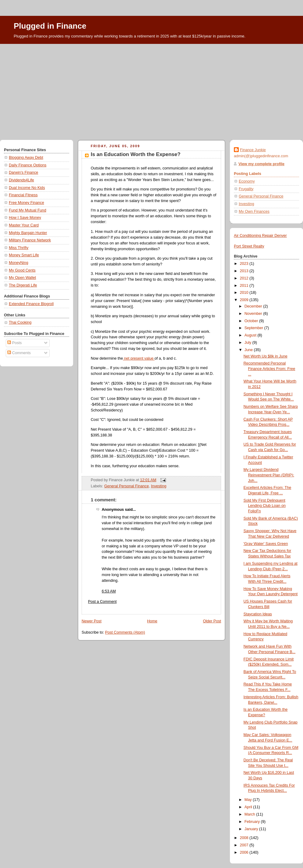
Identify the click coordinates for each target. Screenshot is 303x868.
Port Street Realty (249, 246)
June (249, 350)
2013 (245, 271)
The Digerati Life (23, 285)
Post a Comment (102, 602)
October (252, 321)
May (249, 800)
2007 (245, 845)
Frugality (246, 189)
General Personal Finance (127, 486)
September (254, 328)
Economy (247, 181)
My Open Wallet (22, 278)
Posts (14, 343)
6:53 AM (109, 591)
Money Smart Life (24, 255)
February (253, 822)
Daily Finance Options (28, 165)
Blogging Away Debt (26, 158)
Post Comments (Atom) (125, 632)
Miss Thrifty (19, 248)
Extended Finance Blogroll (31, 304)
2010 (245, 293)
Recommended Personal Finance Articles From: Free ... (270, 369)
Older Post (212, 621)
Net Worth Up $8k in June (266, 356)
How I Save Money (25, 218)
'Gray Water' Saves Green (266, 544)
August (251, 335)
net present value (139, 358)
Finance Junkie (253, 150)
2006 (245, 852)
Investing (159, 486)
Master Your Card (24, 225)
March (250, 814)
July (248, 343)
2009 (245, 300)
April (249, 807)
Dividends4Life (21, 180)
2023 (245, 264)
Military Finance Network (30, 240)
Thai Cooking (20, 322)
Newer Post (92, 621)
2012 (245, 278)
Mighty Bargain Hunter (28, 233)
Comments (19, 353)
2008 (245, 838)
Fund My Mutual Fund (28, 210)
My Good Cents (22, 270)
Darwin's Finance (23, 173)
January (252, 829)
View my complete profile (261, 164)
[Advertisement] (151, 90)
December (254, 306)
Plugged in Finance (50, 26)
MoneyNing (19, 263)
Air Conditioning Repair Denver (260, 236)
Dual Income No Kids (27, 188)
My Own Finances (254, 212)
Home (152, 621)
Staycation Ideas (258, 614)
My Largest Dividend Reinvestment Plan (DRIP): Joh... (269, 475)
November (254, 314)
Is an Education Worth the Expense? (136, 154)
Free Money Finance (26, 203)
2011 (245, 286)
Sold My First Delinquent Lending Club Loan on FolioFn (265, 506)
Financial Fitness (23, 195)
